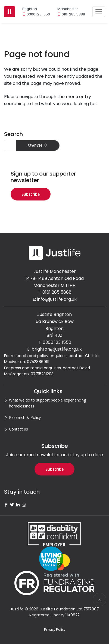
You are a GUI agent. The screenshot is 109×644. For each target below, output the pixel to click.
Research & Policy (25, 417)
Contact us (18, 429)
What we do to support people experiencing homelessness (47, 403)
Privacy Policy (55, 630)
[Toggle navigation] (99, 12)
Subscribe (31, 194)
